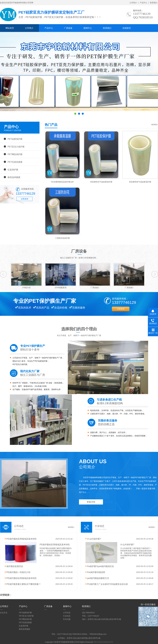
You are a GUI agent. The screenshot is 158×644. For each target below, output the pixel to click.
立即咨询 (24, 199)
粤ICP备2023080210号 (104, 642)
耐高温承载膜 (14, 177)
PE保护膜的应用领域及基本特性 (21, 539)
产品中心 (144, 3)
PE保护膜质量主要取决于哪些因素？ (24, 584)
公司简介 (133, 3)
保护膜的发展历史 (15, 566)
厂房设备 (68, 28)
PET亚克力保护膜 (16, 147)
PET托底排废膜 (15, 162)
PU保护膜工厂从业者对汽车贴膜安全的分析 (108, 584)
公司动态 (67, 613)
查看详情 (91, 502)
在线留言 (127, 28)
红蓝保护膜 (13, 170)
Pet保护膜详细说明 (96, 572)
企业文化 (4, 613)
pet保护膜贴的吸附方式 (98, 578)
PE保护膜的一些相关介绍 (18, 572)
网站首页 (10, 28)
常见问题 (67, 619)
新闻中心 (88, 28)
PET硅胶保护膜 (15, 139)
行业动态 (67, 616)
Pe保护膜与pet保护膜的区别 (100, 566)
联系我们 (154, 3)
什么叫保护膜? (94, 539)
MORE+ (155, 125)
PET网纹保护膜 (15, 154)
